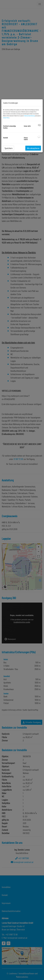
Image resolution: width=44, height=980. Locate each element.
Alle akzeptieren (33, 148)
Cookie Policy (6, 118)
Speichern (9, 148)
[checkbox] (39, 125)
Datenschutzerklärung (29, 116)
